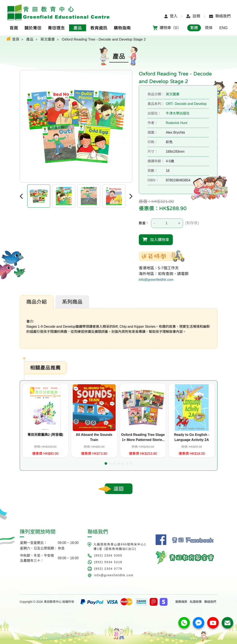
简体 (209, 28)
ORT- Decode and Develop (186, 104)
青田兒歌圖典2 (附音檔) (45, 435)
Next (131, 196)
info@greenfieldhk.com (156, 280)
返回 (119, 489)
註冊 (193, 16)
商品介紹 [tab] (37, 302)
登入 (171, 16)
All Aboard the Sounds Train (94, 437)
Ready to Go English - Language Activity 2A (192, 437)
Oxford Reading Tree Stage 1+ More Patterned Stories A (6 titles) (143, 438)
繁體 (194, 28)
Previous (21, 196)
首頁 (13, 39)
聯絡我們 (220, 16)
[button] (106, 463)
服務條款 (181, 602)
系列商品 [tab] (72, 302)
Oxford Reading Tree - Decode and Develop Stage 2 (104, 39)
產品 (30, 39)
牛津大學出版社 (178, 113)
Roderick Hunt (177, 123)
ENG (224, 28)
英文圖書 (48, 39)
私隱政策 (196, 602)
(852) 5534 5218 (108, 562)
